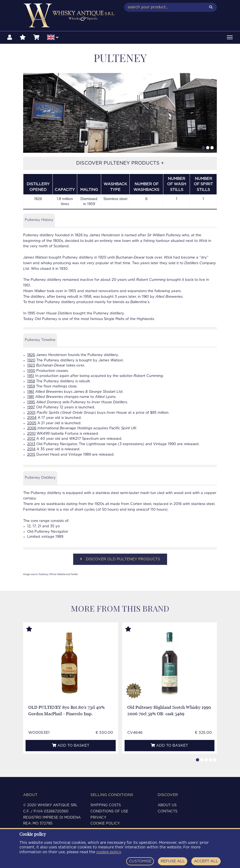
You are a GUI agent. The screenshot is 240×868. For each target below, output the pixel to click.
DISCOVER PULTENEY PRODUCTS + (120, 163)
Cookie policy (105, 824)
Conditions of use (109, 811)
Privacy (98, 818)
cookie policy (109, 852)
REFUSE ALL (173, 861)
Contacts (167, 811)
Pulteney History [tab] (39, 220)
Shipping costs (106, 805)
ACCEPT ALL (206, 861)
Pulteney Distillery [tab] (40, 478)
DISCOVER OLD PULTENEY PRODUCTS (120, 559)
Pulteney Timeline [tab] (40, 340)
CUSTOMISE (140, 861)
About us (167, 805)
